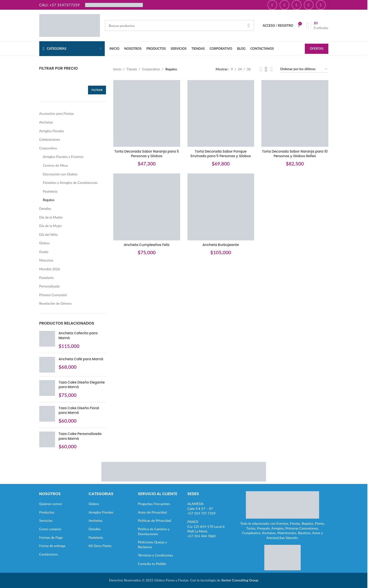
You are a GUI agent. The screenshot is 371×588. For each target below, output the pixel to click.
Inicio (117, 69)
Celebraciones (50, 139)
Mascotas (46, 260)
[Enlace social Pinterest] (309, 5)
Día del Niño (48, 234)
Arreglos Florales (52, 131)
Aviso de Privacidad (152, 512)
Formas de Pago (51, 537)
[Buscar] (180, 25)
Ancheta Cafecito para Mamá (78, 336)
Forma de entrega (52, 546)
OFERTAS (316, 49)
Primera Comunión (53, 295)
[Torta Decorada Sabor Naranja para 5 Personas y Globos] (147, 114)
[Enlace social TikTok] (321, 5)
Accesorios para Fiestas (57, 113)
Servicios (46, 520)
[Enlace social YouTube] (297, 5)
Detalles (45, 208)
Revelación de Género (56, 303)
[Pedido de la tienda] (304, 69)
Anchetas (46, 122)
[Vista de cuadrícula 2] (261, 69)
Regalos (49, 200)
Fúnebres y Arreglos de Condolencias (70, 183)
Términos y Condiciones (156, 555)
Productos (47, 512)
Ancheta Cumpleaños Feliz (147, 245)
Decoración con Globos (60, 174)
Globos (44, 243)
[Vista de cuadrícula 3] (266, 69)
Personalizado (50, 286)
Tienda (132, 69)
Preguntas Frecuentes (154, 504)
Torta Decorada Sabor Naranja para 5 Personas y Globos (147, 154)
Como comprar (50, 529)
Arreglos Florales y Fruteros (63, 157)
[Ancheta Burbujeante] (221, 207)
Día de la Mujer (51, 226)
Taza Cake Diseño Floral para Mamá (79, 411)
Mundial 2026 (50, 269)
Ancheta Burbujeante (221, 245)
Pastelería (50, 191)
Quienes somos (51, 504)
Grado (44, 252)
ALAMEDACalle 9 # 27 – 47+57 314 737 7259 (202, 508)
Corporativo (48, 148)
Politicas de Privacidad (155, 520)
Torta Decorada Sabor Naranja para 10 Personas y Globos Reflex (295, 154)
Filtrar (97, 90)
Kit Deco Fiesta (100, 546)
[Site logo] (70, 25)
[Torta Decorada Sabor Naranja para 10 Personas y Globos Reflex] (295, 114)
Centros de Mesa (56, 165)
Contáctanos (49, 554)
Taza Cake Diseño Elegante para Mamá (82, 385)
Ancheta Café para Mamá (81, 359)
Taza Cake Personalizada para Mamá (80, 436)
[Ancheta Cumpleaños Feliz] (147, 207)
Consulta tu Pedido (152, 564)
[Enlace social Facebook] (272, 5)
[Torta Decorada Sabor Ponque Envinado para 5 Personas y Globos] (221, 114)
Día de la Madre (51, 217)
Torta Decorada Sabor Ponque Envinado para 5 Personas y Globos (221, 154)
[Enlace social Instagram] (284, 5)
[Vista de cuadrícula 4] (271, 69)
